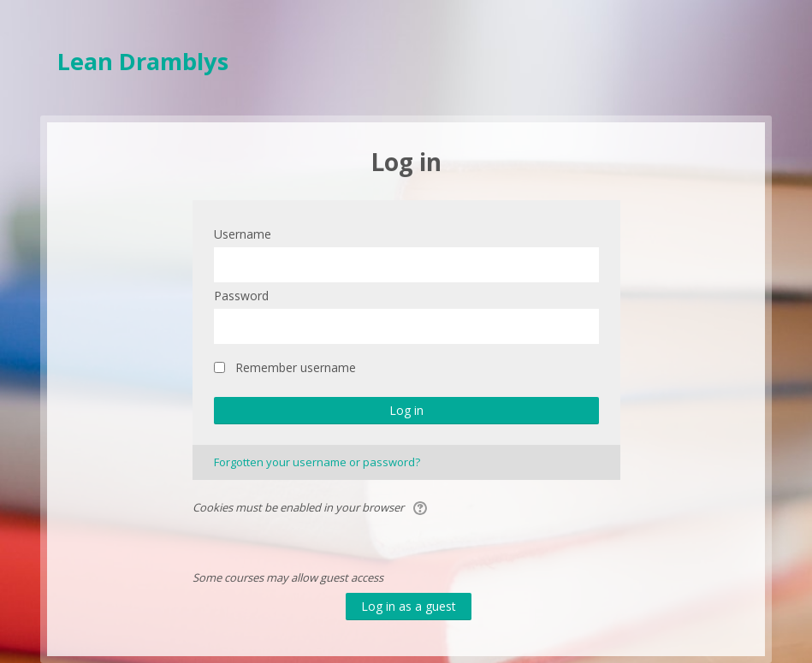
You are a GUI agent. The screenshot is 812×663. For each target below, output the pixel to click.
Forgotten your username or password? (317, 462)
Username (243, 234)
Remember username (296, 367)
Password (241, 296)
